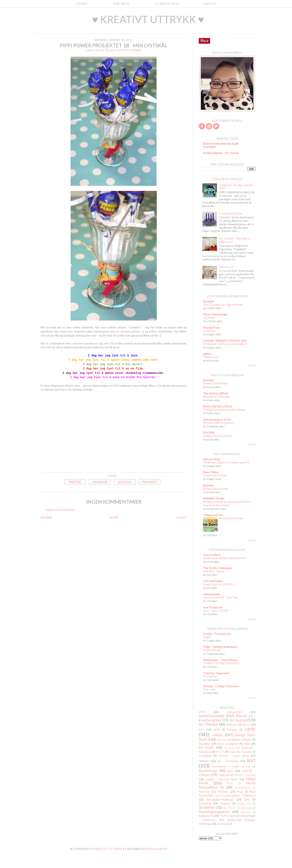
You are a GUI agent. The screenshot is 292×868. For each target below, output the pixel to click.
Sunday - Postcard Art (217, 634)
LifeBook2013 (227, 775)
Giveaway (229, 748)
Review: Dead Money (216, 383)
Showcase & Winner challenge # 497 (225, 558)
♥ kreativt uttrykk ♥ (148, 19)
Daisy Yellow (211, 472)
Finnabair (209, 301)
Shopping (225, 804)
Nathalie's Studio (214, 498)
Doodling (204, 744)
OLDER (181, 517)
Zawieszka (209, 331)
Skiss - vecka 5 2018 (215, 611)
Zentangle (223, 824)
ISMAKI (204, 761)
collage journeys (213, 515)
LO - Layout (247, 775)
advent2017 (235, 712)
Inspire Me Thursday (240, 752)
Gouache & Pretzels (215, 475)
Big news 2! (226, 267)
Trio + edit (209, 689)
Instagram (205, 756)
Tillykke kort (210, 357)
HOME (114, 517)
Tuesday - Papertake (216, 673)
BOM (217, 730)
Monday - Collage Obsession (221, 686)
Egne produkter (228, 744)
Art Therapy (208, 724)
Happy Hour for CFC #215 (219, 584)
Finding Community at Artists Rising (224, 410)
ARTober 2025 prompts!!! (219, 423)
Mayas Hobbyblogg (215, 314)
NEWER (46, 517)
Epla (247, 744)
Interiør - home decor (234, 756)
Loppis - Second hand (222, 779)
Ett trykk (206, 747)
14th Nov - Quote (214, 571)
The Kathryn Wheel (216, 393)
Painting (204, 792)
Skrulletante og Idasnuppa (237, 808)
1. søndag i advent (231, 213)
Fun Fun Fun (210, 676)
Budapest (232, 730)
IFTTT (220, 752)
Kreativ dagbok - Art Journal (221, 153)
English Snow (157, 849)
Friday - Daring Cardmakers (220, 647)
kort (251, 760)
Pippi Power (131, 50)
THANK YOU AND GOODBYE (221, 663)
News (230, 783)
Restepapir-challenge (220, 799)
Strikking (246, 812)
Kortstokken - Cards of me (231, 767)
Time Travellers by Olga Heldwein (223, 305)
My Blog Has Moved (231, 518)
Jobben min (167, 4)
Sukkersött (206, 816)
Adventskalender (212, 716)
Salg (247, 799)
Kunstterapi (208, 771)
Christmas (209, 318)
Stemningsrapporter (214, 812)
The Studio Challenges (217, 568)
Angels (207, 637)
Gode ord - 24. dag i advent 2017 (236, 187)
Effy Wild (209, 432)
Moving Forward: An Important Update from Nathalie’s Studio (226, 503)
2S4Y (202, 712)
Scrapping (205, 803)
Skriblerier (207, 807)
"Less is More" (212, 555)
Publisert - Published (242, 795)
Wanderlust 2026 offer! (217, 397)
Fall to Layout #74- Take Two (220, 597)
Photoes (223, 792)
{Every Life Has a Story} (217, 406)
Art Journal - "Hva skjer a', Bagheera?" (235, 240)
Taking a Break (212, 650)
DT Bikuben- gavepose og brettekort (225, 344)
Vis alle (252, 366)
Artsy (246, 725)
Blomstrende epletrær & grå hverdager (221, 145)
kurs (230, 771)
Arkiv (210, 4)
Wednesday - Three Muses (220, 660)
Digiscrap (222, 740)
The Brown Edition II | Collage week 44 (226, 462)
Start (82, 4)
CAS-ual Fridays (213, 581)
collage (217, 735)
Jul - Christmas (228, 761)
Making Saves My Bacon (217, 436)
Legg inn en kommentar (60, 509)
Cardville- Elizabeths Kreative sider (225, 340)
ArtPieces (232, 725)
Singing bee (244, 804)
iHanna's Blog (211, 459)
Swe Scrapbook (213, 607)
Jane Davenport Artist (217, 419)
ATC (202, 730)
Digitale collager (241, 740)
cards (250, 729)
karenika (208, 380)
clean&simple (211, 594)
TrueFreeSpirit (227, 816)
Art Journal (238, 720)
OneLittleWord (243, 788)
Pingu (240, 792)
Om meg (122, 4)
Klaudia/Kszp (211, 327)
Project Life (219, 796)
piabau (207, 354)
